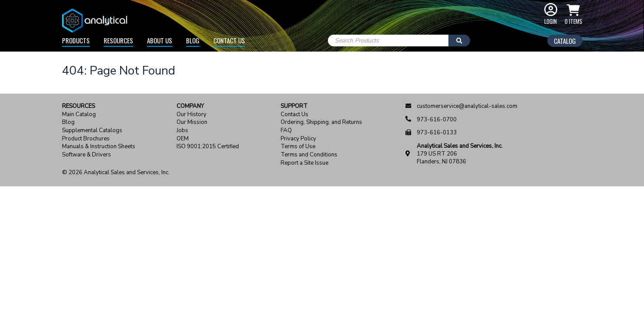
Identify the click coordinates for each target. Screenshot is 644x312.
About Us (160, 40)
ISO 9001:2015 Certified (208, 147)
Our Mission (192, 122)
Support (294, 106)
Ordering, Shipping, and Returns (321, 122)
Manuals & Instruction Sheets (99, 147)
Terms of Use (298, 147)
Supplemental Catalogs (92, 131)
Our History (191, 115)
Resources (118, 40)
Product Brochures (86, 139)
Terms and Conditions (309, 155)
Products (76, 40)
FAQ (286, 131)
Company (190, 106)
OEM (183, 139)
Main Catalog (79, 115)
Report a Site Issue (304, 163)
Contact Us (229, 40)
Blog (193, 40)
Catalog (565, 41)
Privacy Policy (298, 139)
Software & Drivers (87, 155)
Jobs (182, 131)
